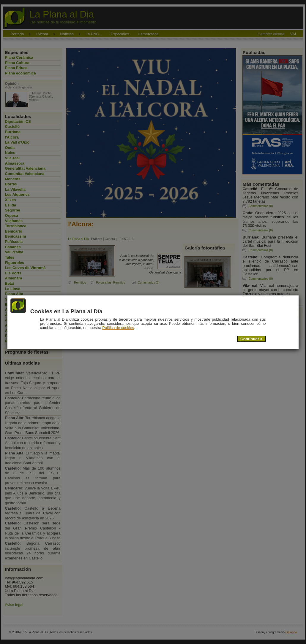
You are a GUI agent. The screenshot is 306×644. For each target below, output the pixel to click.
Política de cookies (118, 328)
